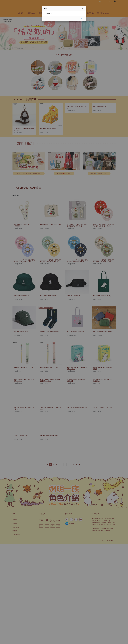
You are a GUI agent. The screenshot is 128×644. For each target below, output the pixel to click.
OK (81, 19)
